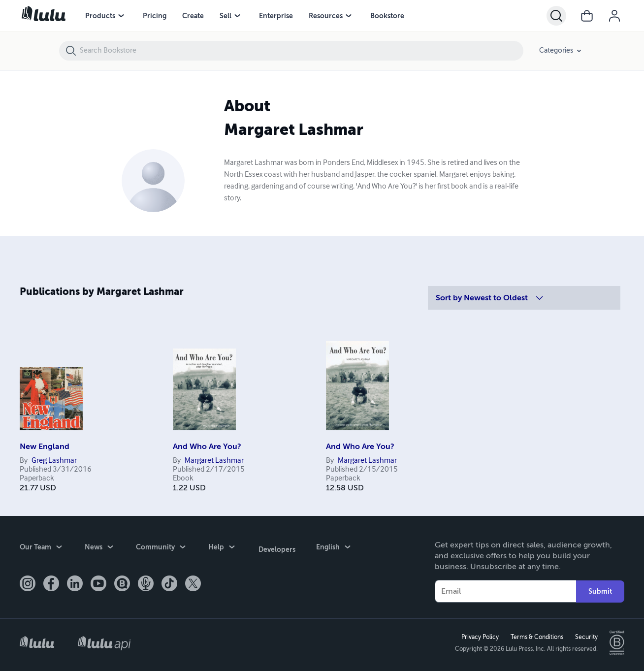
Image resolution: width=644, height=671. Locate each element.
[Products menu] (121, 16)
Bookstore (387, 16)
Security (585, 637)
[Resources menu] (349, 16)
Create (193, 16)
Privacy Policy (479, 637)
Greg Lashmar (54, 461)
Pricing (155, 16)
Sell (225, 16)
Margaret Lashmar (214, 461)
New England (45, 447)
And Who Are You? (207, 447)
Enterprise (276, 16)
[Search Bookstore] (301, 51)
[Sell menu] (237, 16)
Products (100, 16)
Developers (276, 548)
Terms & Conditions (536, 637)
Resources (326, 16)
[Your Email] (505, 591)
